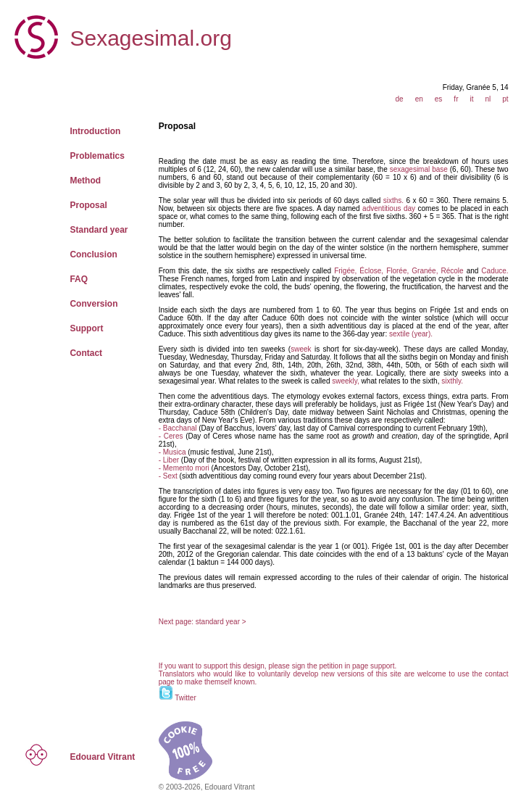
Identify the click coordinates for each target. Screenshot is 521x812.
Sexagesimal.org (150, 38)
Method (85, 181)
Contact (86, 353)
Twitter (185, 698)
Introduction (95, 131)
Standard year (99, 230)
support (382, 666)
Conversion (93, 304)
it (471, 99)
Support (86, 328)
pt (505, 99)
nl (488, 99)
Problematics (97, 156)
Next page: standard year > (203, 622)
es (439, 99)
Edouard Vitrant (102, 757)
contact (496, 674)
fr (456, 99)
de (400, 99)
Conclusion (93, 254)
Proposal (88, 205)
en (419, 99)
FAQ (79, 279)
